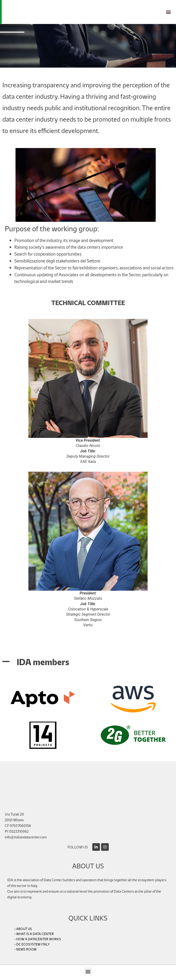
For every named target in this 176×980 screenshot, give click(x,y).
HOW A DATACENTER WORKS (39, 939)
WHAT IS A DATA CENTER (35, 934)
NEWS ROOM (26, 949)
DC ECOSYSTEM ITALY (33, 944)
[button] (168, 12)
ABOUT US (24, 929)
